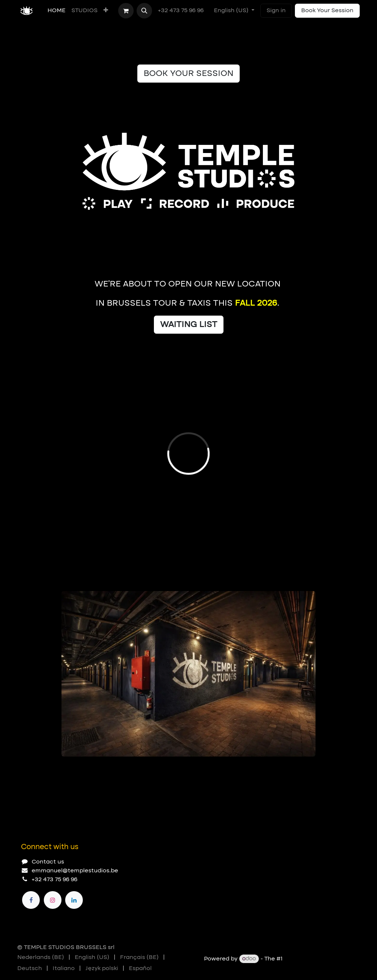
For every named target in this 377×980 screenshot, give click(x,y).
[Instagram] (53, 900)
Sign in (276, 11)
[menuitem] (57, 11)
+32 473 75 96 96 (182, 11)
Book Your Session (327, 11)
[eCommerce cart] (126, 11)
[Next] (307, 768)
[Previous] (286, 768)
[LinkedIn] (74, 900)
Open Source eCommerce (322, 959)
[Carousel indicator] (65, 768)
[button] (144, 11)
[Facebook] (31, 900)
